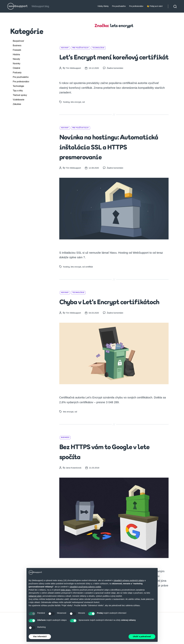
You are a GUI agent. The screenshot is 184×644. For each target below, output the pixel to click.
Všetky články (103, 6)
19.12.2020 (94, 78)
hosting (67, 112)
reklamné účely (35, 596)
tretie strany (66, 590)
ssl (84, 112)
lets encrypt (76, 112)
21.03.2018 (95, 488)
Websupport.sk (18, 641)
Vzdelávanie (19, 100)
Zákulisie (17, 104)
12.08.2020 (94, 178)
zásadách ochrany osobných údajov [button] (129, 580)
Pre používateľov (119, 6)
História (16, 54)
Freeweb (17, 50)
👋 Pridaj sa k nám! (155, 6)
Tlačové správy (20, 95)
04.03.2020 (94, 333)
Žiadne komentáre (116, 78)
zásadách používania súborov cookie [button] (85, 587)
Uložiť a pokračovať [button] (142, 636)
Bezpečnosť (18, 41)
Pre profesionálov (136, 6)
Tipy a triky (18, 91)
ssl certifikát (88, 277)
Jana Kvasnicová (74, 488)
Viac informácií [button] (40, 636)
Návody (16, 59)
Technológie (18, 86)
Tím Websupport (74, 78)
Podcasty (17, 73)
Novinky (17, 64)
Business (17, 45)
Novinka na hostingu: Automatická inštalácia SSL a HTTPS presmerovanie (113, 157)
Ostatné (17, 68)
